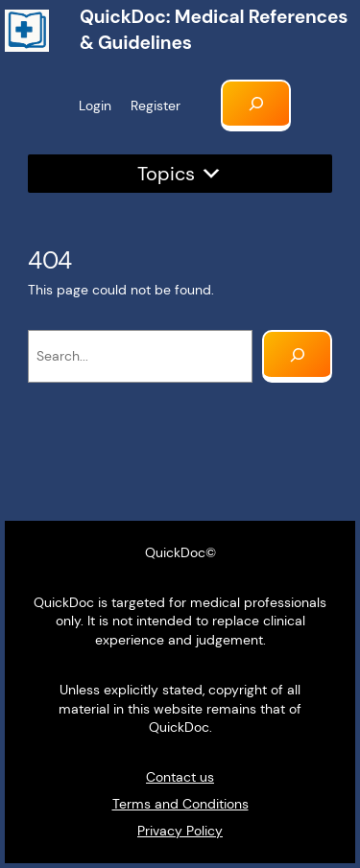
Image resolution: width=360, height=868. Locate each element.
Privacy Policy (180, 831)
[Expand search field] (256, 106)
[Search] (297, 356)
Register (156, 106)
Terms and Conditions (180, 804)
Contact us (180, 777)
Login (95, 106)
